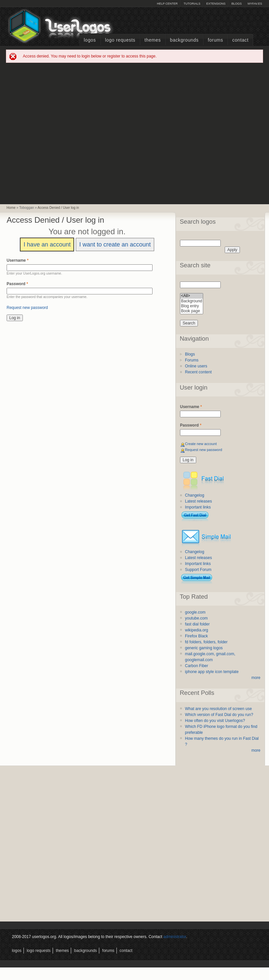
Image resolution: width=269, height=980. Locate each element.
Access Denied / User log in (58, 208)
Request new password (27, 308)
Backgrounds (184, 40)
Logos (90, 40)
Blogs (236, 4)
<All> (192, 296)
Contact (240, 40)
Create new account (201, 444)
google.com (195, 612)
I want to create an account (115, 245)
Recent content (198, 372)
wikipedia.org (197, 630)
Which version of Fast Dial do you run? (219, 715)
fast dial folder (197, 624)
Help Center (167, 4)
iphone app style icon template (212, 672)
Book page (192, 311)
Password (17, 284)
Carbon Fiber (197, 666)
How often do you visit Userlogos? (215, 721)
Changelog (195, 495)
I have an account (47, 245)
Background (192, 301)
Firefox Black (196, 636)
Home (11, 208)
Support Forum (198, 570)
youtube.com (196, 618)
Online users (196, 366)
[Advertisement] (69, 133)
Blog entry (192, 306)
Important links (198, 507)
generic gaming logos (204, 648)
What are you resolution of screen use (218, 709)
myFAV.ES (255, 4)
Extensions (216, 4)
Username (18, 260)
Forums (215, 40)
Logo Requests (120, 40)
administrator (175, 937)
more (256, 678)
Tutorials (192, 4)
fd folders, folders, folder (206, 642)
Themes (153, 40)
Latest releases (198, 501)
